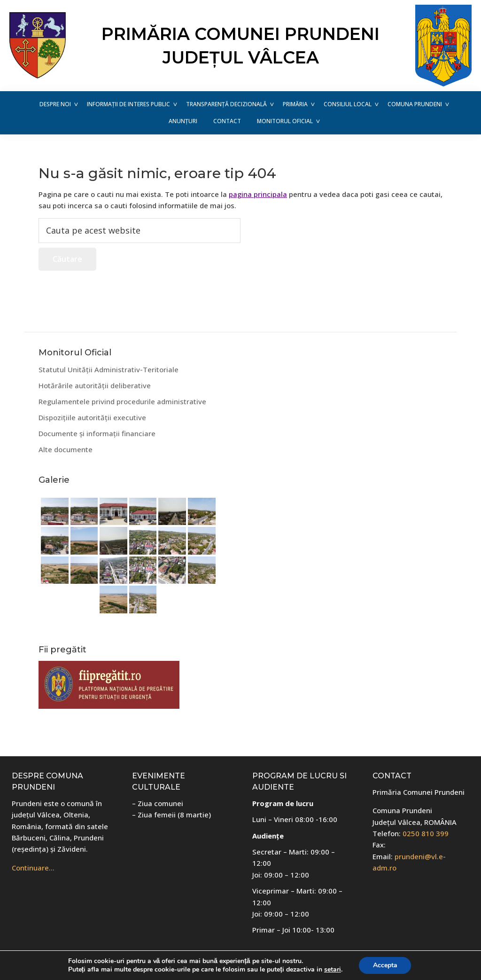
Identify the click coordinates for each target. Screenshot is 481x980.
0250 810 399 (426, 833)
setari (333, 970)
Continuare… (33, 868)
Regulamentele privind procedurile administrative (122, 401)
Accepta (385, 965)
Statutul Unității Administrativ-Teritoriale (109, 369)
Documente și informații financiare (97, 433)
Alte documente (66, 449)
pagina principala (258, 194)
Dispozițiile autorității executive (92, 417)
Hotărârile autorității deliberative (95, 385)
